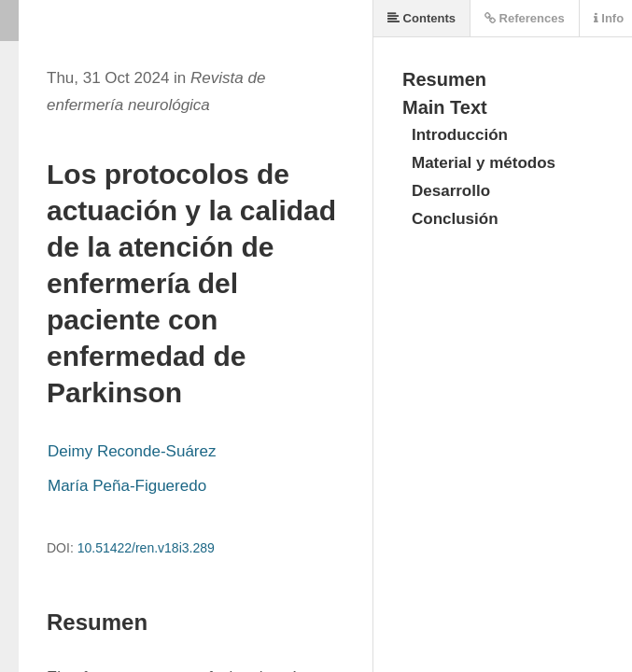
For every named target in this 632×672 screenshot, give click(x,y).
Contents (421, 18)
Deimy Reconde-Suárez (132, 451)
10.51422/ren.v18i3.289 (146, 548)
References (525, 18)
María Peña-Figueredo (127, 486)
